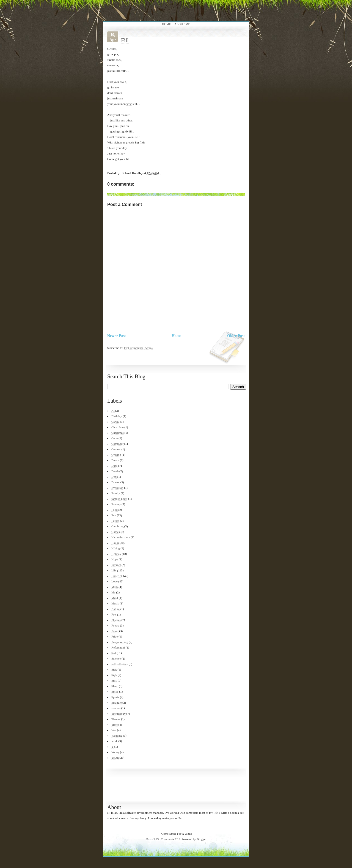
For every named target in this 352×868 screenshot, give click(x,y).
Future (115, 521)
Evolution (117, 488)
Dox (114, 477)
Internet (116, 565)
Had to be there (121, 537)
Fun (114, 515)
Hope (115, 559)
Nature (116, 609)
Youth (115, 758)
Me (113, 592)
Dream (116, 482)
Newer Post (117, 336)
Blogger (202, 839)
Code (115, 438)
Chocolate (118, 427)
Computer (117, 444)
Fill (125, 40)
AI (113, 411)
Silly (114, 680)
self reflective (120, 664)
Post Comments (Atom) (138, 348)
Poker (115, 631)
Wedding (117, 736)
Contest (116, 449)
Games (116, 532)
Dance (115, 460)
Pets (114, 614)
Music (115, 603)
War (114, 730)
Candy (115, 422)
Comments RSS (170, 839)
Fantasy (116, 504)
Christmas (118, 433)
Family (116, 493)
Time (115, 725)
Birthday (117, 416)
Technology (119, 714)
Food (115, 510)
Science (116, 658)
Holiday (116, 554)
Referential (118, 647)
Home (166, 24)
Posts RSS (153, 839)
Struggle (116, 702)
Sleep (115, 686)
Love (115, 581)
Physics (116, 620)
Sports (115, 697)
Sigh (114, 675)
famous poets (119, 499)
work (115, 741)
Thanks (116, 719)
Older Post (236, 336)
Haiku (115, 543)
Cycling (116, 455)
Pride (115, 636)
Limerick (117, 576)
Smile (115, 691)
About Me (182, 24)
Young (115, 752)
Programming (120, 642)
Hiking (116, 548)
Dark (114, 466)
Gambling (117, 526)
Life (114, 570)
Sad (114, 653)
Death (115, 471)
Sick (114, 669)
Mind (115, 598)
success (116, 708)
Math (115, 587)
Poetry (115, 625)
